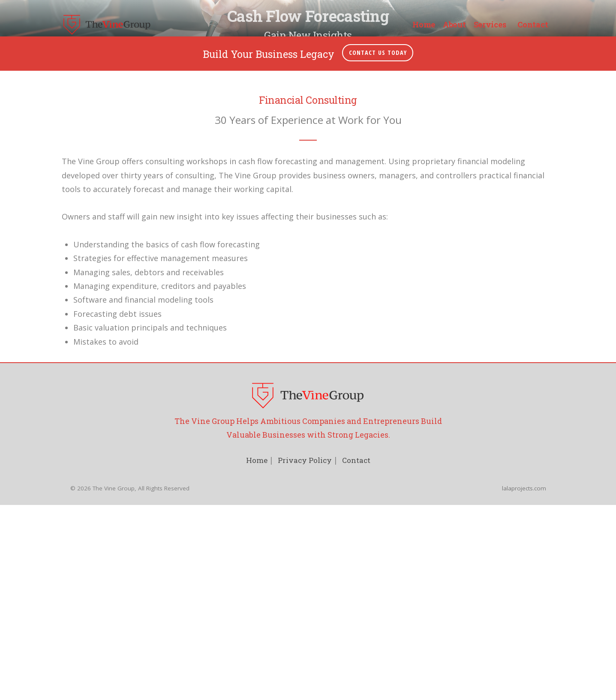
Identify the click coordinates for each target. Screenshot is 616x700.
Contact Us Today (378, 541)
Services (490, 25)
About (454, 25)
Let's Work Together (308, 310)
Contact (533, 25)
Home (424, 25)
